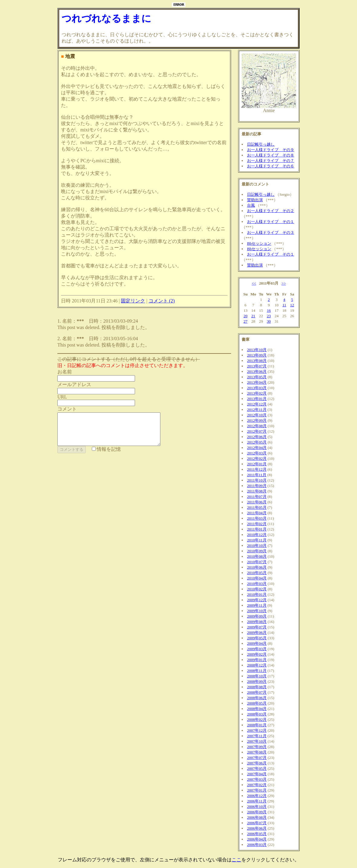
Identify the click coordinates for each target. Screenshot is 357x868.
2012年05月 (257, 442)
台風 (251, 205)
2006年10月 (257, 807)
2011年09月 (257, 486)
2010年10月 (257, 545)
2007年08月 (257, 752)
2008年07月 (257, 692)
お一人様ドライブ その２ (271, 211)
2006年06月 (257, 828)
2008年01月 (257, 725)
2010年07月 (257, 562)
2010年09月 (257, 551)
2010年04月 (257, 578)
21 (253, 316)
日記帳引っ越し (261, 144)
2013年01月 (257, 399)
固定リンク (133, 301)
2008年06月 (257, 698)
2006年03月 (257, 845)
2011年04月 (257, 513)
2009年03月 (257, 649)
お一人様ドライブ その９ (271, 150)
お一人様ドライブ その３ (271, 232)
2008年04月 (257, 709)
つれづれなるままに (106, 18)
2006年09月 (257, 812)
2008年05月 (257, 703)
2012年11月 (257, 410)
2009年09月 (257, 616)
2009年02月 (257, 654)
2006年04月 (257, 839)
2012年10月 (257, 415)
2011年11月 (257, 475)
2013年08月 (257, 361)
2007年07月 (257, 758)
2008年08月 (257, 687)
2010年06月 (257, 567)
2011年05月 (257, 507)
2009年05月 (257, 638)
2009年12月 (257, 600)
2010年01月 (257, 594)
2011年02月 (257, 524)
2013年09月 (257, 355)
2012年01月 (257, 464)
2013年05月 (257, 377)
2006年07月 (257, 823)
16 (269, 310)
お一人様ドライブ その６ (271, 166)
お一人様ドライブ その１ (271, 222)
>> (284, 283)
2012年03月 (257, 453)
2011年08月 (257, 491)
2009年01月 (257, 660)
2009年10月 (257, 611)
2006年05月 (257, 834)
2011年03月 (257, 518)
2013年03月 (257, 388)
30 (269, 321)
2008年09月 (257, 681)
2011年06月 (257, 502)
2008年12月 (257, 665)
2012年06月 (257, 437)
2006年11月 (257, 801)
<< (254, 283)
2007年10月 (257, 741)
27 (245, 321)
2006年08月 (257, 817)
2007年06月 (257, 763)
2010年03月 (257, 584)
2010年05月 (257, 573)
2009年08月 (257, 622)
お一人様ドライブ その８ (271, 155)
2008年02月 (257, 720)
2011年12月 (257, 469)
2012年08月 (257, 426)
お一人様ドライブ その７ (271, 161)
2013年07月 (257, 366)
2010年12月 (257, 535)
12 (292, 305)
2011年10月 (257, 480)
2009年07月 (257, 627)
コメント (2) (162, 301)
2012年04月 (257, 448)
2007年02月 (257, 785)
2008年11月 (257, 671)
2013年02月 (257, 393)
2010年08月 (257, 556)
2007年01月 (257, 790)
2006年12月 (257, 796)
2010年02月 (257, 589)
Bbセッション (259, 243)
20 (245, 316)
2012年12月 (257, 404)
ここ (236, 860)
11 (284, 305)
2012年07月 (257, 431)
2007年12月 (257, 730)
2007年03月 (257, 779)
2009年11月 (257, 605)
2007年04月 (257, 774)
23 (269, 316)
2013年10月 (257, 350)
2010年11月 (257, 540)
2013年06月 (257, 371)
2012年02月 (257, 458)
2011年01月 (257, 529)
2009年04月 (257, 643)
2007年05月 (257, 768)
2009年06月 (257, 632)
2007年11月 (257, 736)
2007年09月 (257, 747)
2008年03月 (257, 714)
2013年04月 (257, 382)
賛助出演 (255, 200)
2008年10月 (257, 676)
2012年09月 (257, 420)
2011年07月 (257, 497)
